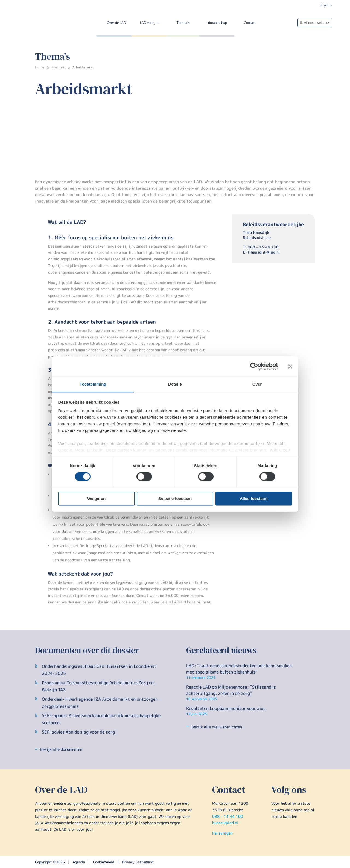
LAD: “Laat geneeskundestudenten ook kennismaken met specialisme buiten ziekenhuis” (239, 669)
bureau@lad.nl (225, 823)
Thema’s (58, 67)
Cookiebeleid (104, 862)
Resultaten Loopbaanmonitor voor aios (226, 708)
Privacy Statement (138, 862)
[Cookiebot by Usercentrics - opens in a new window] (254, 366)
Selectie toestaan (175, 498)
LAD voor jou (150, 23)
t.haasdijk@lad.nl (264, 252)
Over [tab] (257, 384)
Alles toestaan (254, 498)
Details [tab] (175, 384)
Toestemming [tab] (93, 384)
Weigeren (96, 498)
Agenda (79, 862)
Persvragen (222, 833)
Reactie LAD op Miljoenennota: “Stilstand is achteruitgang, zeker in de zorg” (231, 690)
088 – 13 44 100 (263, 247)
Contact (250, 23)
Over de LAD (116, 23)
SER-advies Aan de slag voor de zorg (78, 732)
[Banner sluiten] (290, 366)
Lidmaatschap (216, 23)
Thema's (183, 23)
